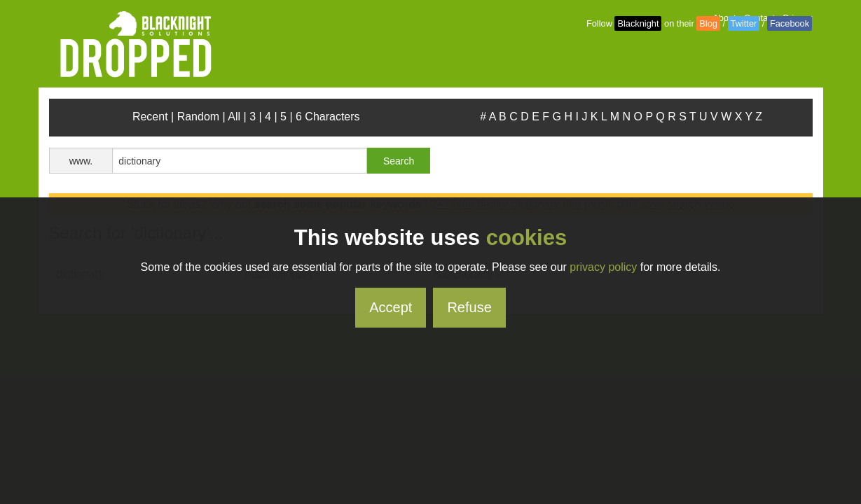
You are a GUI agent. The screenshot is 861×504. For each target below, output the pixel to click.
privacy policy (603, 267)
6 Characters (328, 117)
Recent (150, 117)
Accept (391, 307)
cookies (526, 238)
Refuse (469, 307)
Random (198, 117)
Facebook (790, 23)
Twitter (744, 23)
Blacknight (638, 23)
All (234, 117)
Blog (708, 23)
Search (399, 161)
